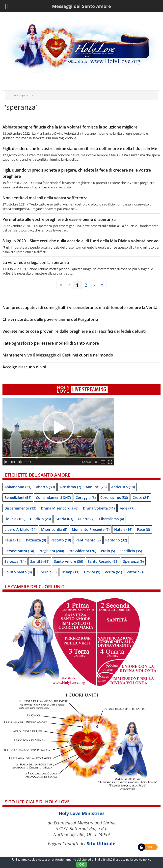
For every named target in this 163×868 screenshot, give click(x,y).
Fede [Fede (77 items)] (127, 508)
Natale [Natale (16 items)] (123, 529)
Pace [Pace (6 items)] (143, 529)
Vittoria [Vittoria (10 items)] (136, 572)
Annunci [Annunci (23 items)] (96, 487)
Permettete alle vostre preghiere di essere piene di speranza (59, 219)
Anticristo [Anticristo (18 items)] (123, 487)
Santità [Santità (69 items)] (40, 561)
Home (12, 95)
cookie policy (142, 859)
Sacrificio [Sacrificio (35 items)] (131, 551)
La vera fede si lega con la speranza (36, 262)
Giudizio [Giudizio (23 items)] (40, 519)
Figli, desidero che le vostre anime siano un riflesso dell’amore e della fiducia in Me (80, 149)
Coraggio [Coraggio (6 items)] (86, 498)
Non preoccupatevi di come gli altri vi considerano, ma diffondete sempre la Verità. (80, 307)
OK (81, 864)
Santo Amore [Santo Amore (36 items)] (68, 561)
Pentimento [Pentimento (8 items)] (88, 540)
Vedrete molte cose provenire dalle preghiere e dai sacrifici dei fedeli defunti (74, 331)
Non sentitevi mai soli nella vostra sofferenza (45, 198)
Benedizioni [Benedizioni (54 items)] (18, 498)
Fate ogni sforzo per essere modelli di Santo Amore (51, 343)
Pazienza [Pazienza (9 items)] (36, 540)
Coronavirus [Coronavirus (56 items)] (114, 498)
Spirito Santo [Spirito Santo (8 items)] (18, 572)
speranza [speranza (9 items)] (133, 561)
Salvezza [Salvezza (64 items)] (15, 561)
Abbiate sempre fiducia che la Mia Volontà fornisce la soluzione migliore (70, 127)
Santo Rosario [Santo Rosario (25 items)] (103, 561)
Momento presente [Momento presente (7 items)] (91, 529)
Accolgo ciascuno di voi (24, 367)
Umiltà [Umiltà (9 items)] (92, 572)
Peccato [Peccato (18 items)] (61, 540)
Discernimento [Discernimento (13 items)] (20, 508)
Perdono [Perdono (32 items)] (116, 540)
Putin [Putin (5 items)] (108, 551)
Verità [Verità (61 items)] (113, 572)
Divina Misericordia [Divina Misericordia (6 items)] (60, 508)
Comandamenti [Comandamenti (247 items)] (53, 498)
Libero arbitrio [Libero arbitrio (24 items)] (20, 529)
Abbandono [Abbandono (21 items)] (18, 487)
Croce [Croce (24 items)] (141, 498)
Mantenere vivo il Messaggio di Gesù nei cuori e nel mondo (58, 355)
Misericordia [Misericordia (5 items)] (54, 529)
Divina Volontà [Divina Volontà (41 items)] (99, 508)
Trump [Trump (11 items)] (70, 572)
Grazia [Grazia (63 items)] (64, 519)
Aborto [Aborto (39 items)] (45, 487)
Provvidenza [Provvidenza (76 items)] (82, 551)
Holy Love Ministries (82, 813)
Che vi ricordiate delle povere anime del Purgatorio (50, 319)
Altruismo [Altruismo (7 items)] (70, 487)
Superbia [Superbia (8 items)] (46, 572)
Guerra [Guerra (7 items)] (86, 519)
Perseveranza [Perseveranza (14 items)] (19, 551)
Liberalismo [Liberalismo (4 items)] (111, 519)
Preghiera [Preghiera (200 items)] (51, 551)
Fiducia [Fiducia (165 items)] (15, 519)
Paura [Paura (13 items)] (13, 540)
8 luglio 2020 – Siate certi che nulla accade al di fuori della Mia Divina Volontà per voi (81, 241)
